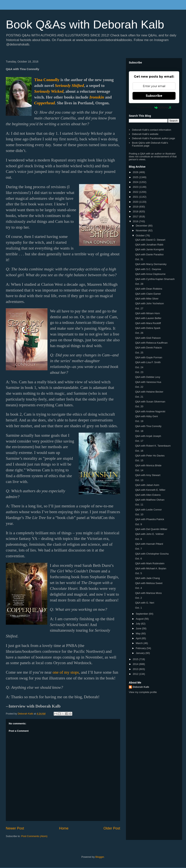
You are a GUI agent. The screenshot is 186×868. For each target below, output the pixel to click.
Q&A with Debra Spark (148, 328)
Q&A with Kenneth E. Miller (150, 490)
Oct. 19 (139, 421)
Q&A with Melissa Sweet (149, 583)
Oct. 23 (139, 372)
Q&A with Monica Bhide (148, 465)
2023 (136, 187)
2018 (136, 211)
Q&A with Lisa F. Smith (148, 362)
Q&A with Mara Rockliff (148, 323)
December (142, 226)
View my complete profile (143, 692)
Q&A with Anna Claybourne (150, 274)
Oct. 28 (139, 284)
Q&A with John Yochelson (149, 303)
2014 (136, 664)
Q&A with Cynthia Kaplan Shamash (155, 279)
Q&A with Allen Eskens (148, 495)
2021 (136, 197)
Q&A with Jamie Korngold (149, 249)
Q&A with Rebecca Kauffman (151, 343)
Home (64, 828)
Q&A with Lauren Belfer (148, 318)
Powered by (154, 107)
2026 (136, 172)
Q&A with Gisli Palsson (148, 338)
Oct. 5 (138, 573)
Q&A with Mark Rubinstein (150, 563)
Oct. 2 (138, 598)
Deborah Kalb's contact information (152, 130)
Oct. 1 (138, 608)
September (142, 614)
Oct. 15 (139, 460)
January (141, 653)
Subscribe (154, 96)
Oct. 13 (139, 480)
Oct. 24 (139, 367)
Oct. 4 (138, 588)
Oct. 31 (139, 259)
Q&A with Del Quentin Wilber (151, 529)
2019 (136, 207)
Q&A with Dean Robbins (149, 289)
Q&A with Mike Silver (147, 299)
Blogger (100, 857)
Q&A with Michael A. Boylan (151, 568)
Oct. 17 (139, 441)
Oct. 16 (139, 451)
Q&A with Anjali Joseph (148, 436)
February (141, 648)
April (139, 638)
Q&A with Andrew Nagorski (150, 411)
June (139, 628)
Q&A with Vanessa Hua (148, 382)
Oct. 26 (139, 333)
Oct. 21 (139, 397)
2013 (136, 669)
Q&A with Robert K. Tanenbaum (153, 446)
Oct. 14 (139, 470)
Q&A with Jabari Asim (147, 485)
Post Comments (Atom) (34, 836)
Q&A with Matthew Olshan (150, 500)
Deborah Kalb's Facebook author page (153, 138)
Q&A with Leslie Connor (148, 510)
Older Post (112, 828)
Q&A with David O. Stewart (150, 240)
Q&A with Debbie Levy (148, 377)
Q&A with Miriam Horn (147, 313)
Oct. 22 (139, 387)
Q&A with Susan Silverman (150, 402)
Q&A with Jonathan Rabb (149, 245)
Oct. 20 (139, 406)
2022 (136, 192)
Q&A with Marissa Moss (148, 593)
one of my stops (66, 672)
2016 (136, 221)
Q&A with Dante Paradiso (149, 254)
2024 (136, 182)
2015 (136, 659)
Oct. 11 (139, 505)
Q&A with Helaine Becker (149, 392)
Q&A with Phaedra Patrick (150, 519)
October (141, 235)
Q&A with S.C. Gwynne (148, 269)
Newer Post (15, 828)
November (142, 230)
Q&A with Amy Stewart (148, 475)
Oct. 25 (139, 353)
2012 (136, 674)
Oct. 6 (138, 559)
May (139, 633)
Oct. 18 (139, 431)
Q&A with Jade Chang (147, 578)
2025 (136, 177)
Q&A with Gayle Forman (149, 357)
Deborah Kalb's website (145, 134)
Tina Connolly (47, 80)
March (140, 643)
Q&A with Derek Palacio (148, 348)
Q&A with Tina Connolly (148, 426)
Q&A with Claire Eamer (148, 294)
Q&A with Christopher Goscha (152, 554)
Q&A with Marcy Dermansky (151, 264)
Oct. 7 (138, 549)
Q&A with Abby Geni (146, 416)
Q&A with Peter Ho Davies (150, 456)
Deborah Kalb (141, 687)
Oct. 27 (139, 308)
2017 (136, 217)
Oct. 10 (139, 514)
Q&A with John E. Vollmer (149, 534)
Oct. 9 (138, 524)
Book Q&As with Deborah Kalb (85, 24)
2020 (136, 202)
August (140, 619)
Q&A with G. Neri (145, 603)
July (138, 624)
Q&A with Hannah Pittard (149, 544)
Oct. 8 (138, 539)
